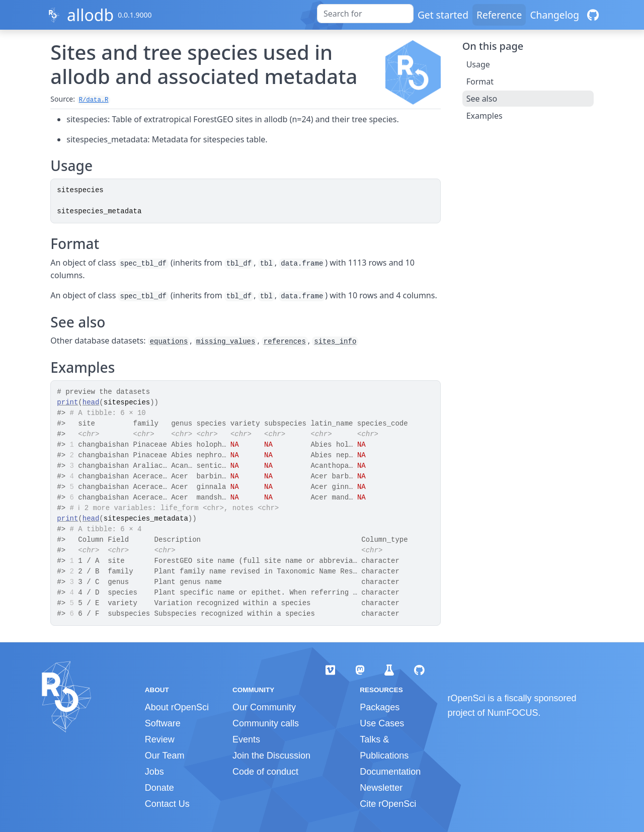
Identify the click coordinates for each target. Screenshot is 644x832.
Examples (485, 116)
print (67, 402)
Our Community (264, 707)
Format (480, 81)
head (91, 402)
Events (246, 739)
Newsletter (381, 788)
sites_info (335, 342)
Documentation (390, 772)
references (285, 342)
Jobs (154, 772)
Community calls (266, 723)
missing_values (226, 342)
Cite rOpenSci (388, 804)
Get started (443, 15)
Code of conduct (265, 772)
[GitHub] (593, 15)
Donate (159, 788)
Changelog (554, 15)
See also (482, 99)
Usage (478, 64)
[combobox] (365, 14)
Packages (380, 707)
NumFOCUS (513, 713)
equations (169, 342)
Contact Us (167, 804)
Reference (499, 15)
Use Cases (382, 723)
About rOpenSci (177, 707)
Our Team (165, 756)
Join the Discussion (271, 756)
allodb (90, 15)
